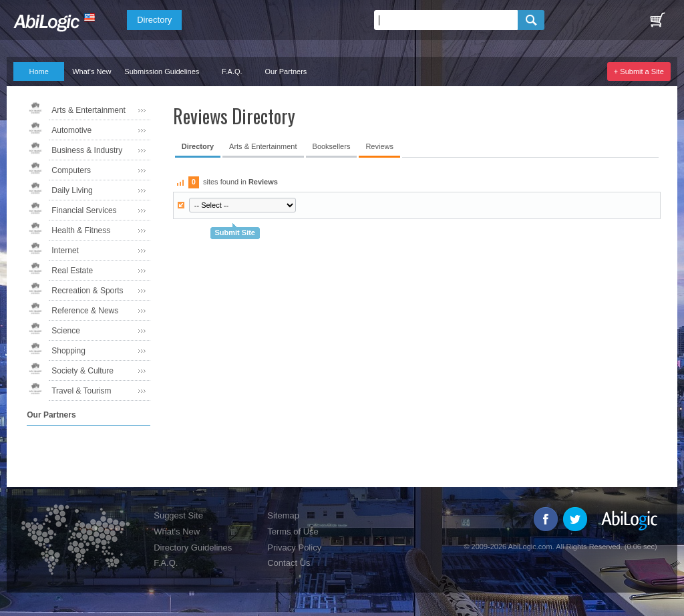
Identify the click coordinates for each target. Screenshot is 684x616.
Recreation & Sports (87, 291)
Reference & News (85, 311)
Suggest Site (178, 515)
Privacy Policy (294, 548)
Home (39, 71)
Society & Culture (82, 371)
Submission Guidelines (162, 71)
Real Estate (72, 271)
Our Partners (286, 71)
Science (66, 331)
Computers (71, 170)
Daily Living (72, 190)
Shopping (68, 351)
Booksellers (332, 146)
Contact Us (289, 563)
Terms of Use (293, 531)
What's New (92, 71)
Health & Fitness (81, 230)
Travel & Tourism (81, 391)
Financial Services (84, 210)
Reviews (379, 146)
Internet (65, 251)
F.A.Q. (232, 71)
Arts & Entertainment (89, 110)
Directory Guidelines (193, 548)
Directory (154, 20)
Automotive (71, 130)
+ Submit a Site (639, 71)
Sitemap (283, 515)
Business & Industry (87, 150)
